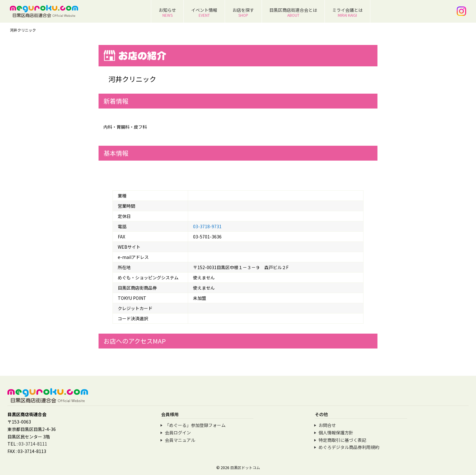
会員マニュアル (180, 440)
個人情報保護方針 (336, 433)
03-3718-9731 (207, 226)
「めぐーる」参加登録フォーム (195, 425)
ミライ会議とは (347, 12)
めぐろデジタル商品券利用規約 (349, 447)
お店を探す (243, 12)
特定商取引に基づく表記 (342, 440)
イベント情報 (204, 12)
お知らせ (167, 12)
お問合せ (327, 425)
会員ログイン (178, 433)
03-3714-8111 (33, 444)
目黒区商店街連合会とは (293, 12)
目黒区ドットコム (245, 467)
